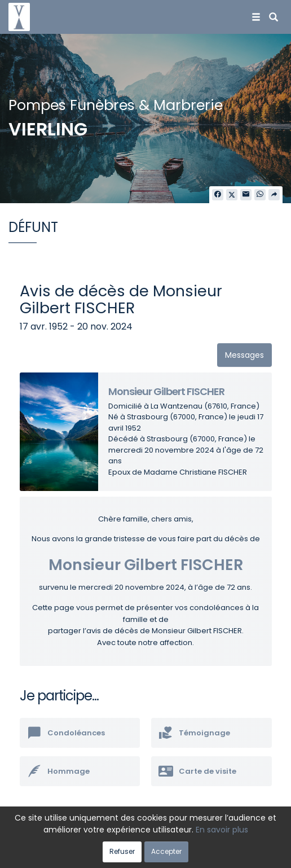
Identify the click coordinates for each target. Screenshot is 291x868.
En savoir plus (222, 830)
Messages (244, 355)
